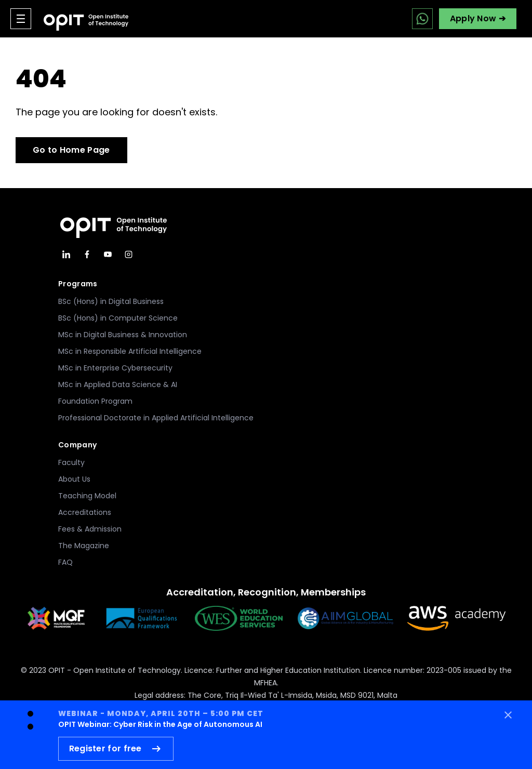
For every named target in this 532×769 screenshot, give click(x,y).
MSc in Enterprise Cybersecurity (115, 368)
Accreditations (85, 512)
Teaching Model (87, 496)
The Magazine (84, 546)
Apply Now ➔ (478, 18)
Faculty (71, 462)
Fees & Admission (90, 529)
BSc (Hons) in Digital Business (111, 301)
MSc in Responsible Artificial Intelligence (130, 351)
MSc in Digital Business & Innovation (123, 335)
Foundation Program (95, 401)
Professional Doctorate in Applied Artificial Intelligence (156, 418)
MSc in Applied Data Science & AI (118, 384)
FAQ (65, 562)
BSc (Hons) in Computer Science (118, 318)
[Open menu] (21, 19)
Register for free (116, 749)
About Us (74, 479)
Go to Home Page (71, 150)
